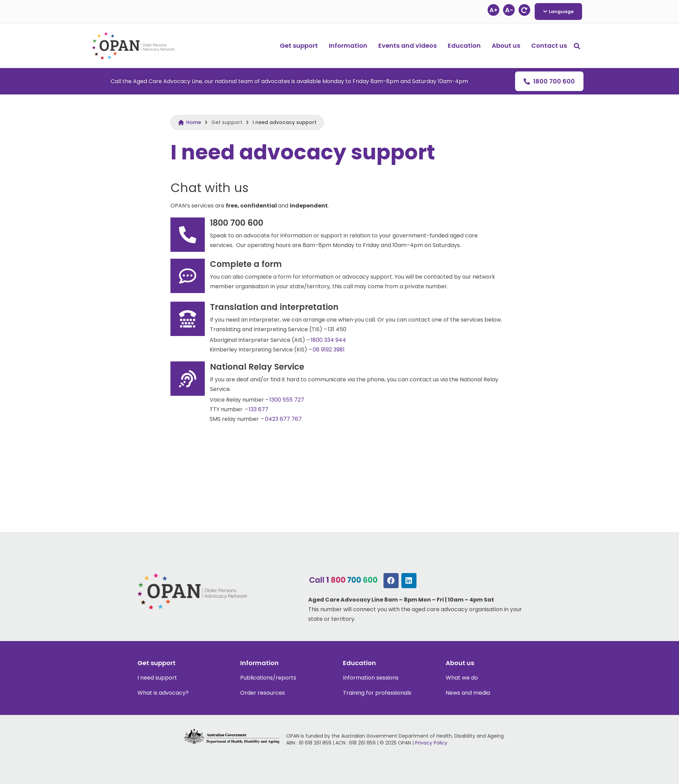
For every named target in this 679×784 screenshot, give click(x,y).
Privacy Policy (431, 743)
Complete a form (246, 264)
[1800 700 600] (188, 235)
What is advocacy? (163, 693)
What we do (462, 678)
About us (506, 46)
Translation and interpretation (274, 307)
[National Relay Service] (188, 379)
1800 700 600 (237, 223)
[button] (577, 46)
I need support (157, 678)
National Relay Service (257, 367)
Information (348, 46)
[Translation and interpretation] (188, 319)
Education (464, 46)
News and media (468, 693)
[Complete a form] (188, 276)
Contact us (549, 46)
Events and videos (408, 46)
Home (194, 122)
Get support (299, 46)
